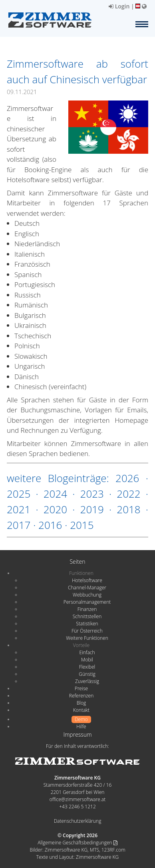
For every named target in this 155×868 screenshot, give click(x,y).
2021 (19, 509)
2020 (55, 509)
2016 (50, 525)
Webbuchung (87, 595)
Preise (81, 688)
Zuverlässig (87, 681)
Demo (81, 719)
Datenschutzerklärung (78, 821)
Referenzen (81, 696)
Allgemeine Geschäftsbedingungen (77, 843)
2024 (55, 494)
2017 (19, 525)
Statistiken (87, 624)
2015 (82, 525)
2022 (128, 494)
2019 (92, 509)
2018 (128, 509)
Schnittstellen (87, 616)
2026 (127, 478)
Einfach (87, 652)
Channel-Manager (87, 588)
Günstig (87, 674)
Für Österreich (87, 631)
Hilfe (81, 726)
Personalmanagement (87, 602)
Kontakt (81, 710)
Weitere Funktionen (87, 638)
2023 (92, 494)
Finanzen (87, 609)
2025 (19, 494)
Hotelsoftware (87, 580)
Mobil (87, 660)
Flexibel (87, 667)
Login (119, 6)
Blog (81, 703)
